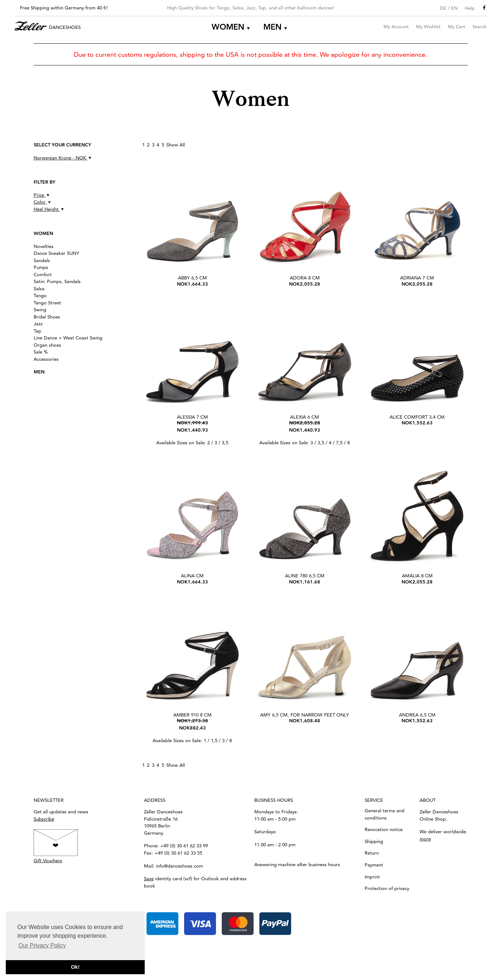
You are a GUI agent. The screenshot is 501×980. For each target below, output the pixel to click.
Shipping (374, 841)
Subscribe (44, 819)
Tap (37, 331)
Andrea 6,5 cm (417, 715)
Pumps (41, 267)
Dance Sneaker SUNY (56, 253)
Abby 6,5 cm (192, 278)
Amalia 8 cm (417, 575)
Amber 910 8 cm (192, 715)
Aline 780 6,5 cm (305, 575)
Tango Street (47, 303)
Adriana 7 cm (417, 278)
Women (228, 27)
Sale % (41, 352)
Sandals (42, 260)
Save (149, 878)
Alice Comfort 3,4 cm (417, 417)
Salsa (39, 288)
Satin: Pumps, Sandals (57, 281)
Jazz (38, 324)
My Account (396, 26)
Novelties (44, 246)
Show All (176, 145)
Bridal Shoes (47, 317)
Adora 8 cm (305, 278)
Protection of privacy (387, 888)
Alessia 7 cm (192, 417)
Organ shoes (47, 345)
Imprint (372, 877)
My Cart (457, 26)
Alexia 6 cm (305, 417)
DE (443, 8)
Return (372, 853)
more (425, 839)
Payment (374, 865)
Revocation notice (384, 829)
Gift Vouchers (48, 860)
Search (479, 26)
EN (454, 8)
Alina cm (192, 575)
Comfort (43, 274)
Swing (40, 309)
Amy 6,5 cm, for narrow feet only (305, 715)
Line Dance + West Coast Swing (68, 338)
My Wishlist (428, 26)
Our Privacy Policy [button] (42, 945)
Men (273, 27)
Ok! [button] (75, 967)
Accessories (46, 359)
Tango (40, 295)
